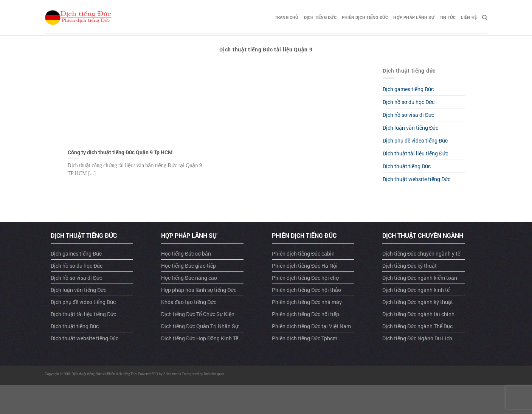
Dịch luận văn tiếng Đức (410, 128)
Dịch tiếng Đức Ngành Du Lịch (417, 338)
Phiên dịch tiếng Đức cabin (303, 254)
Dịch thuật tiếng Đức (407, 166)
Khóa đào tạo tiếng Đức (189, 302)
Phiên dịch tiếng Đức (365, 17)
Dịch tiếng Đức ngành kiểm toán (420, 278)
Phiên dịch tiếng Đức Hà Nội (305, 266)
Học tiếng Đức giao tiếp (188, 266)
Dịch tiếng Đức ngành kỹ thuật (418, 302)
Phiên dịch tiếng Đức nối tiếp (306, 314)
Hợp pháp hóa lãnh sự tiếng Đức (199, 290)
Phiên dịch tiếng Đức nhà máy (307, 302)
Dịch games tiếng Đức (408, 89)
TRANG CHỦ (287, 17)
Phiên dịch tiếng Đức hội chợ (305, 278)
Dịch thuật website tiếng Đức (416, 179)
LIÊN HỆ (469, 17)
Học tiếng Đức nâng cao (189, 278)
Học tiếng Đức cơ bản (186, 254)
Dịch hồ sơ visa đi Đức (408, 115)
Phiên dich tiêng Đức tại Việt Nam (311, 326)
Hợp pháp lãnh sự (414, 17)
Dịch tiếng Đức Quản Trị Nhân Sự (200, 326)
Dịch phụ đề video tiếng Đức (415, 140)
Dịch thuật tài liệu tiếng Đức (415, 153)
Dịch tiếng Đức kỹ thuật (409, 266)
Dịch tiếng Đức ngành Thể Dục (417, 326)
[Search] (485, 17)
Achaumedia (172, 374)
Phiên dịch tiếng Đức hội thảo (306, 290)
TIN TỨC (448, 17)
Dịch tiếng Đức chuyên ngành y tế (421, 254)
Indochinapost (214, 374)
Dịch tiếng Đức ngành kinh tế (416, 290)
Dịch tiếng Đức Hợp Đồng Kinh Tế (200, 338)
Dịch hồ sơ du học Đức (409, 102)
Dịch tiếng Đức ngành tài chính (418, 314)
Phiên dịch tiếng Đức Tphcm (305, 338)
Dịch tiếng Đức (320, 17)
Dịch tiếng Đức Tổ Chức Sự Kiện (198, 314)
